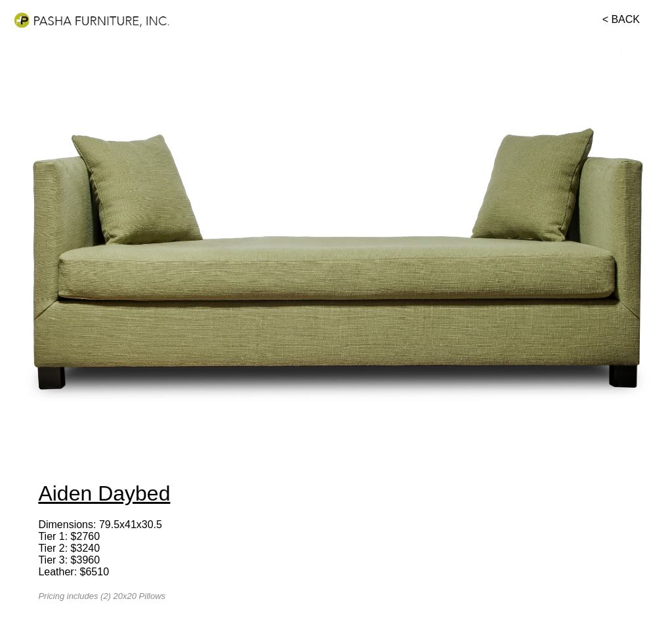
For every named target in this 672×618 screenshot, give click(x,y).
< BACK (621, 19)
